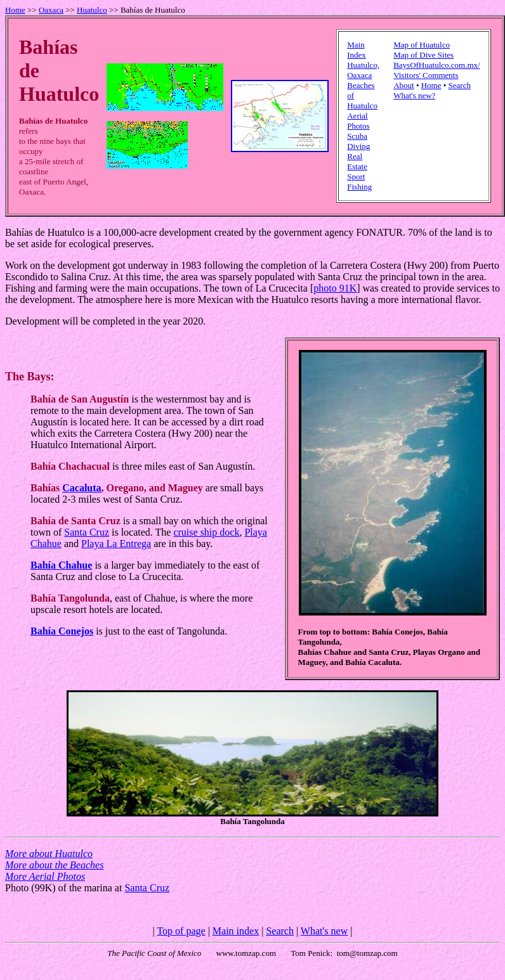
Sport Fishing (359, 182)
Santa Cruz (87, 532)
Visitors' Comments (426, 75)
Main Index (357, 50)
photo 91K (335, 288)
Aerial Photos (358, 121)
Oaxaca (51, 10)
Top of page (181, 931)
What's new (324, 931)
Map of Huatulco (422, 45)
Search (460, 85)
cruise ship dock (206, 532)
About (404, 85)
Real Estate (357, 161)
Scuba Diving (358, 141)
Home (15, 10)
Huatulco (92, 10)
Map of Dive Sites (423, 55)
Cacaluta (82, 488)
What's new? (414, 95)
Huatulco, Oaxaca (363, 70)
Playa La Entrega (116, 544)
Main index (236, 931)
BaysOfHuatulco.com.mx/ (436, 65)
